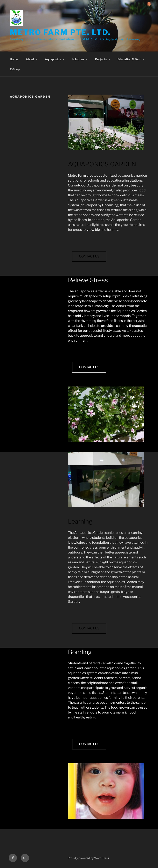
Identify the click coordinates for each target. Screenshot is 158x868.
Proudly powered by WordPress (88, 858)
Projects (103, 59)
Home (14, 59)
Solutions (80, 59)
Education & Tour (131, 59)
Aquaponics (55, 59)
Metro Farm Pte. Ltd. (60, 32)
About (32, 59)
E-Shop (15, 69)
